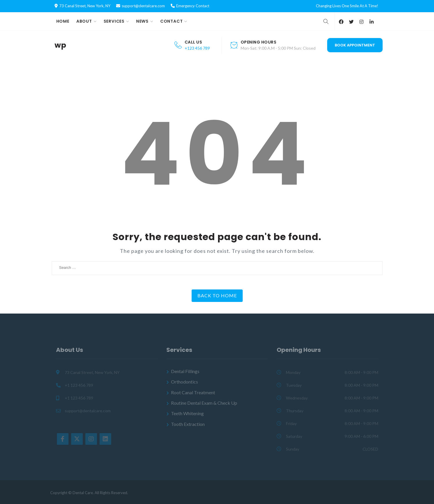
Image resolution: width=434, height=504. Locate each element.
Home (63, 21)
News (142, 21)
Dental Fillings (185, 371)
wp (60, 45)
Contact (172, 21)
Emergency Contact (193, 6)
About (84, 21)
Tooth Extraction (188, 424)
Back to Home (217, 295)
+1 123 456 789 (79, 385)
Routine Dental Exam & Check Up (204, 403)
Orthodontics (184, 382)
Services (114, 21)
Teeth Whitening (187, 413)
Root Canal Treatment (193, 392)
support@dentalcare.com (143, 6)
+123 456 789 (197, 48)
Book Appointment (355, 45)
